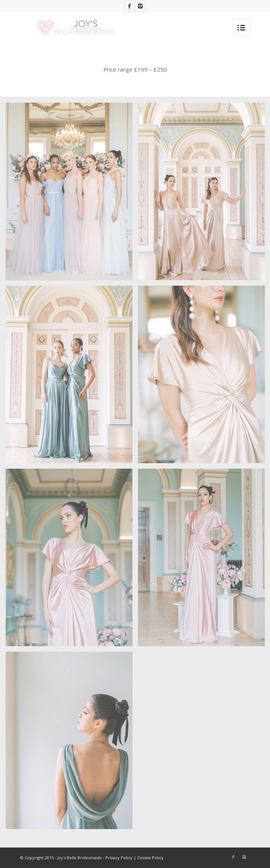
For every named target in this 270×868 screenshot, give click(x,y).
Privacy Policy (119, 858)
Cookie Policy (150, 858)
